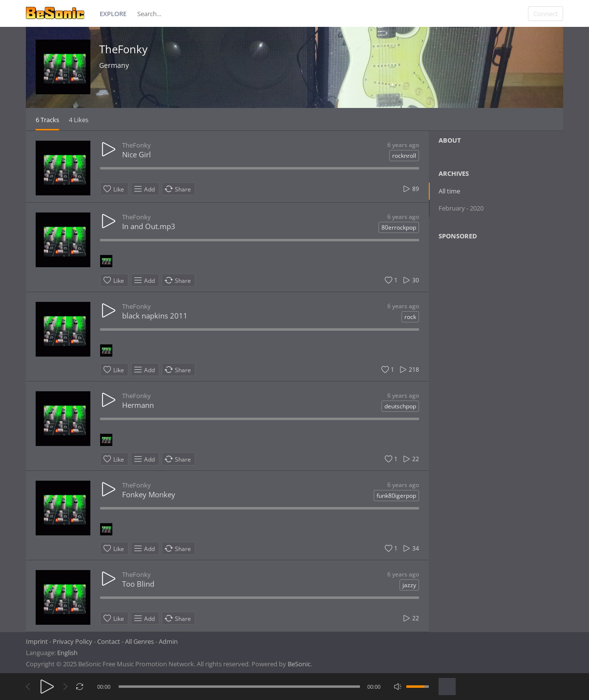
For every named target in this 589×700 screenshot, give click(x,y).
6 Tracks (47, 120)
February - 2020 (461, 208)
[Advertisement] (486, 327)
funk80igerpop (396, 496)
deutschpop (400, 406)
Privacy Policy (73, 641)
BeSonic (299, 664)
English (67, 653)
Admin (168, 641)
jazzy (409, 585)
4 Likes (79, 120)
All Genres (139, 641)
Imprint (37, 641)
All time (449, 191)
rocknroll (404, 156)
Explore (113, 14)
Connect (546, 14)
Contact (109, 641)
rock (410, 317)
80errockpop (399, 227)
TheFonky (123, 49)
